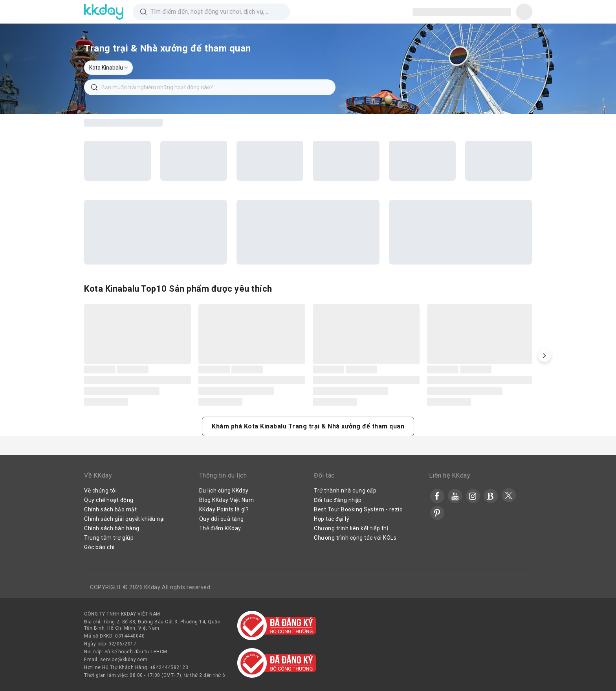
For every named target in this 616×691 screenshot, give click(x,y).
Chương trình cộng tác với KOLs (355, 538)
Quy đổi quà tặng (222, 519)
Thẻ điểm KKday (220, 528)
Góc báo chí (99, 547)
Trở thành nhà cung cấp (345, 491)
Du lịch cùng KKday (224, 491)
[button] (544, 356)
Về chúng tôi (100, 491)
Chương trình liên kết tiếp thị (351, 528)
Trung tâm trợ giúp (109, 538)
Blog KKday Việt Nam (227, 500)
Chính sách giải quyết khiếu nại (125, 519)
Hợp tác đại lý (332, 519)
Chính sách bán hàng (112, 528)
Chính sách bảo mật (110, 509)
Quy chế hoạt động (109, 500)
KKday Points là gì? (224, 509)
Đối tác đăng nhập (338, 500)
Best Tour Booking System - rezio (358, 509)
